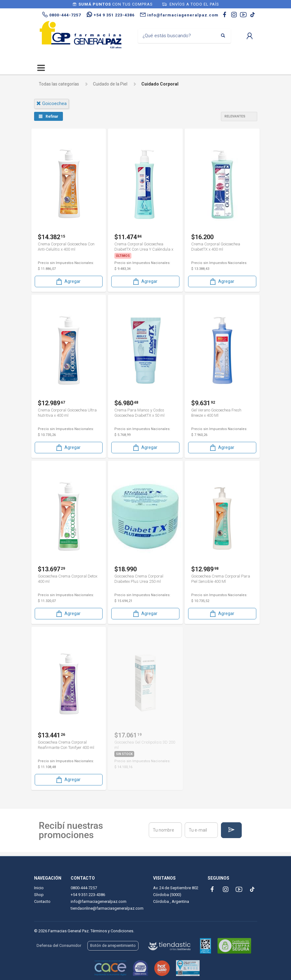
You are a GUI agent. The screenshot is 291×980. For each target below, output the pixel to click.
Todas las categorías (59, 84)
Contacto (42, 901)
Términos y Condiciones (112, 931)
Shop (39, 895)
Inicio (39, 888)
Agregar (68, 281)
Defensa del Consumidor (59, 945)
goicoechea (51, 103)
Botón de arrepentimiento (113, 945)
